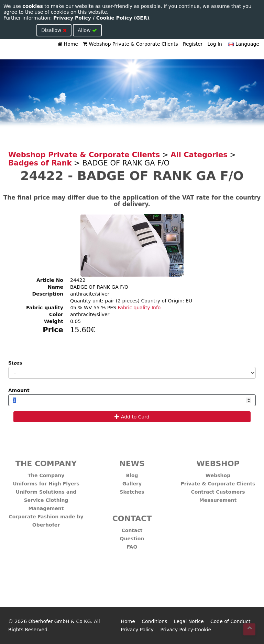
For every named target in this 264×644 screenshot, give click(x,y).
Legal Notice (189, 621)
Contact (132, 528)
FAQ (132, 544)
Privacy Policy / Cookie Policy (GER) (101, 18)
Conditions (154, 621)
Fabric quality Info (139, 308)
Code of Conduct (230, 621)
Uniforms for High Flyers (46, 481)
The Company (46, 473)
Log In (215, 44)
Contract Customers (218, 489)
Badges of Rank (40, 163)
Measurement (218, 497)
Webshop (218, 473)
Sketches (132, 489)
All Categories (199, 155)
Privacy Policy (137, 630)
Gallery (132, 481)
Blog (132, 473)
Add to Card (132, 417)
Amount (19, 390)
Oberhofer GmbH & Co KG (60, 621)
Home (68, 44)
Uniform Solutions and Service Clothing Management (46, 497)
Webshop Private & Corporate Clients (130, 44)
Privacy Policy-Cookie (186, 630)
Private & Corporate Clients (218, 481)
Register (193, 44)
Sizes (15, 363)
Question (132, 536)
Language (243, 44)
